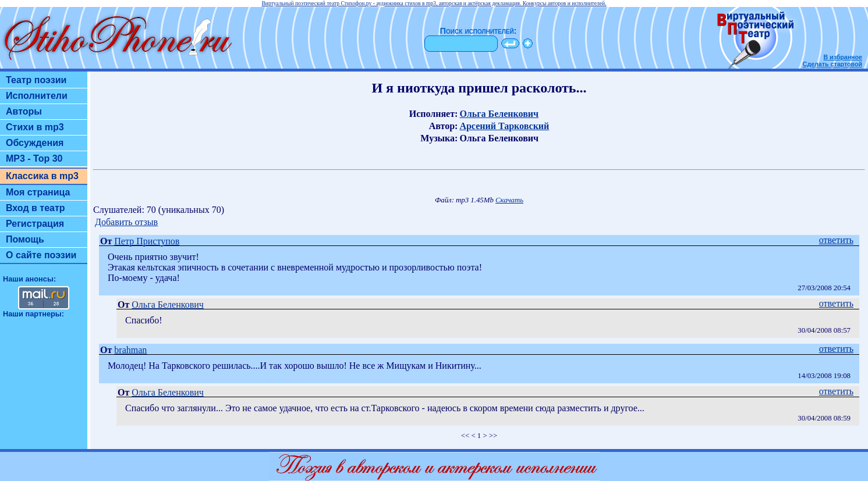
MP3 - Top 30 (34, 158)
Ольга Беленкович (499, 114)
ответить (836, 240)
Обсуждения (35, 143)
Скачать (509, 200)
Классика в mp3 (42, 176)
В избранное (843, 57)
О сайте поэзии (41, 255)
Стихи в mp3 (35, 127)
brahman (130, 350)
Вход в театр (36, 208)
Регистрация (35, 224)
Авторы (24, 111)
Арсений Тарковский (504, 126)
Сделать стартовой (832, 64)
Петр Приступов (147, 241)
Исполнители (37, 96)
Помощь (25, 239)
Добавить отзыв (126, 222)
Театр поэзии (36, 80)
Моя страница (38, 192)
